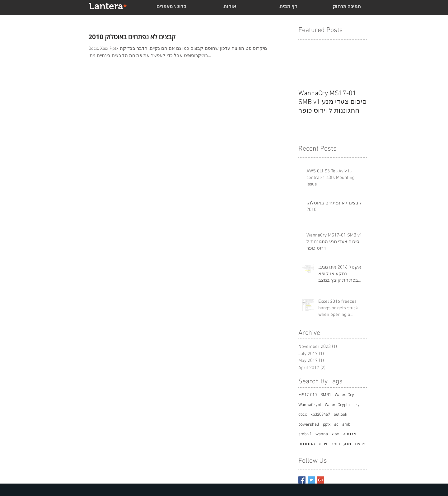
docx (303, 415)
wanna (322, 434)
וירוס (323, 444)
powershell (309, 425)
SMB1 (326, 395)
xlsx (335, 434)
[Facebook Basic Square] (302, 480)
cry (357, 405)
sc (336, 425)
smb (346, 425)
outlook (341, 415)
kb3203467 (320, 415)
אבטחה (349, 434)
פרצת (360, 444)
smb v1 (305, 434)
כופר (335, 444)
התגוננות (307, 444)
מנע (347, 444)
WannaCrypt (310, 405)
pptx (327, 425)
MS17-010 (308, 395)
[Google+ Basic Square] (321, 480)
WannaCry (344, 395)
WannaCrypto (337, 405)
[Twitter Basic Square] (311, 480)
